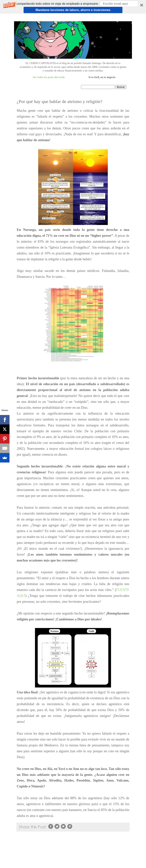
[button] (73, 7)
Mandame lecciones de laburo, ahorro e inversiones (73, 10)
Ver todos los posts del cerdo (49, 77)
